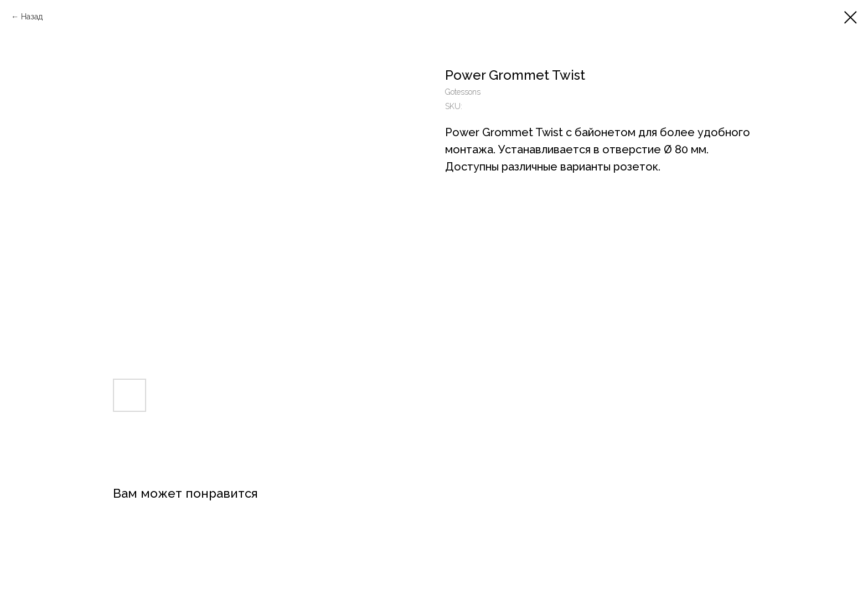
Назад (32, 17)
